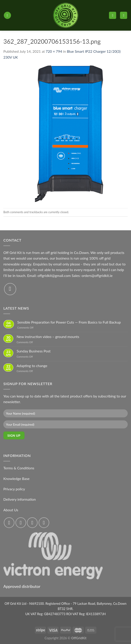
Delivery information (20, 499)
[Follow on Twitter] (32, 523)
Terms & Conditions (19, 468)
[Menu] (7, 15)
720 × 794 (54, 51)
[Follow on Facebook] (9, 523)
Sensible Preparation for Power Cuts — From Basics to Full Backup (69, 322)
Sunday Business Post (34, 351)
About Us (11, 510)
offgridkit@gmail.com (54, 275)
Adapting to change (32, 366)
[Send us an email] (10, 289)
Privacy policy (14, 489)
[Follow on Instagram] (21, 523)
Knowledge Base (17, 478)
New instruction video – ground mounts (48, 337)
